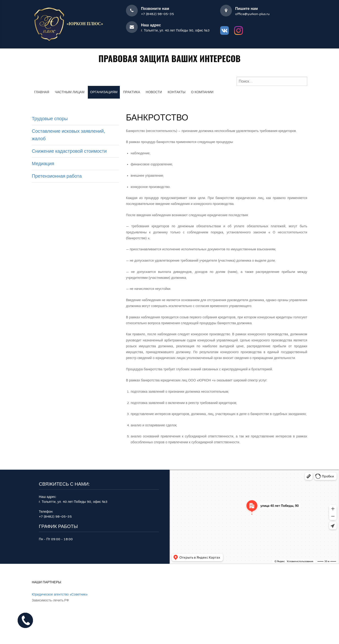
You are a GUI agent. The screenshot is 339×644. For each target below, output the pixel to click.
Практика (132, 92)
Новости (154, 92)
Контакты (177, 92)
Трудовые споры (50, 119)
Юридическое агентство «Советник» (60, 594)
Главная (42, 92)
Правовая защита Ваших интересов (169, 58)
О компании (202, 92)
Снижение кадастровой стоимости (69, 151)
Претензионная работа (57, 176)
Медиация (43, 164)
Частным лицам (70, 92)
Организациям (104, 92)
